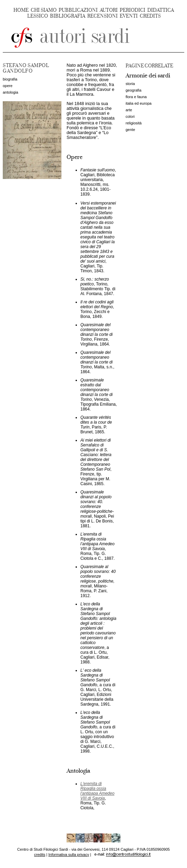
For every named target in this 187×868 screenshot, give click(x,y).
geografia (134, 90)
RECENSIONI (102, 16)
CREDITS (150, 16)
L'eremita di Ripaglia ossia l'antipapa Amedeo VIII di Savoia (97, 791)
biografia (10, 79)
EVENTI (129, 16)
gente (130, 130)
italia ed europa (139, 103)
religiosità (134, 123)
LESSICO (38, 16)
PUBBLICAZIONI (78, 10)
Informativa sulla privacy (69, 855)
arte (129, 110)
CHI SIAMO (44, 10)
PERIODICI (132, 10)
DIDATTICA (161, 10)
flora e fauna (136, 97)
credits (40, 855)
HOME (21, 10)
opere (8, 86)
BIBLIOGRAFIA (68, 16)
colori (130, 116)
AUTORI (109, 10)
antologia (11, 92)
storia (130, 84)
